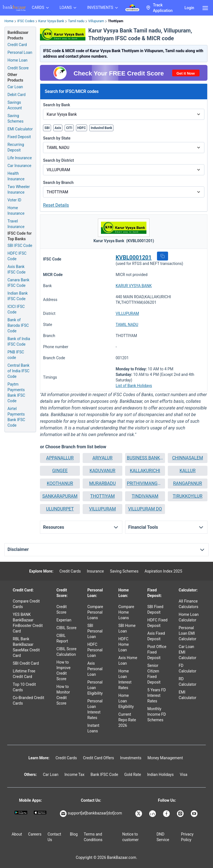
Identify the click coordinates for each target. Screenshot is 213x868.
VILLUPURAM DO (145, 509)
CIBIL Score (67, 628)
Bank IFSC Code (104, 775)
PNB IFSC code (16, 355)
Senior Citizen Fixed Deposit (154, 674)
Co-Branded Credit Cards (28, 700)
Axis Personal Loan (95, 669)
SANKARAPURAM (60, 496)
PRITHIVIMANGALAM (145, 483)
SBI (47, 128)
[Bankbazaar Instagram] (181, 814)
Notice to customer (130, 837)
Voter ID (14, 200)
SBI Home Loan (127, 628)
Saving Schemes (16, 118)
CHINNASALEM (188, 458)
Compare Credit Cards (26, 604)
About (17, 834)
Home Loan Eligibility (126, 701)
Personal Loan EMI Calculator (187, 633)
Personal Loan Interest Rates (95, 709)
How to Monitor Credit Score (63, 695)
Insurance (95, 571)
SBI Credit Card (26, 663)
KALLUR (188, 471)
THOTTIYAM (102, 496)
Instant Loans (93, 728)
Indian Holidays (160, 775)
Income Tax (75, 775)
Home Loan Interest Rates (125, 679)
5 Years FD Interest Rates (157, 695)
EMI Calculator (20, 129)
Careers (35, 834)
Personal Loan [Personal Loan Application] (20, 52)
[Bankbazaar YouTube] (195, 814)
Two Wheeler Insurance (19, 189)
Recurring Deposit (16, 147)
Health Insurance (16, 176)
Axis (58, 128)
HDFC (82, 128)
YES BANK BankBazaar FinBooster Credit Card (28, 623)
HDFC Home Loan (124, 644)
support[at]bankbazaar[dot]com (91, 814)
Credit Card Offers (98, 758)
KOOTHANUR (60, 483)
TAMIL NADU (127, 325)
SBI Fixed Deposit (155, 609)
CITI (69, 128)
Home (9, 21)
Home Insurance (16, 211)
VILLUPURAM (127, 313)
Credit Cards (70, 571)
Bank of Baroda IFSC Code (18, 325)
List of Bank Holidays (134, 386)
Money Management (165, 758)
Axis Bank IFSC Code (17, 269)
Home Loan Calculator (189, 617)
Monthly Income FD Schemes (157, 714)
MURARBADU (103, 483)
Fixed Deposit (19, 137)
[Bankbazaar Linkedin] (153, 814)
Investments (131, 758)
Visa (183, 775)
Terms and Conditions (93, 837)
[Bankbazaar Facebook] (167, 814)
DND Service (163, 837)
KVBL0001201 (134, 257)
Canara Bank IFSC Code (18, 283)
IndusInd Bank (101, 128)
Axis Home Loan (128, 661)
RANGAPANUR (187, 483)
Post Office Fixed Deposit (157, 652)
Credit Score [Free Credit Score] (18, 68)
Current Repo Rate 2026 (127, 720)
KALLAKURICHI (145, 471)
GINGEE (60, 471)
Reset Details (56, 205)
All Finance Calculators (188, 604)
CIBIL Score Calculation (67, 652)
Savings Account (15, 105)
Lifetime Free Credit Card (24, 674)
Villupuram (96, 21)
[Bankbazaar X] (139, 814)
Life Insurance (20, 158)
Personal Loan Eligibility (95, 688)
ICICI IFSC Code (16, 309)
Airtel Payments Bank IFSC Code (16, 417)
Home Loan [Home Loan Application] (17, 60)
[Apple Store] (40, 813)
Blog (74, 834)
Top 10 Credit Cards (24, 687)
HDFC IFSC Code (17, 256)
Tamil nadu (76, 21)
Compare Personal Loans (95, 612)
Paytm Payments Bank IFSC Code (16, 393)
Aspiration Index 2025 (163, 571)
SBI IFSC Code (20, 246)
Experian (64, 620)
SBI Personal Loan (95, 631)
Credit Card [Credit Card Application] (17, 45)
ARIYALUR (102, 458)
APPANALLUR (60, 458)
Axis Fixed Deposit (156, 636)
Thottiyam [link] (116, 21)
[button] (163, 256)
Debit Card (17, 95)
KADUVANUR (102, 471)
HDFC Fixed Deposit (157, 623)
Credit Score (62, 609)
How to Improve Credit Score (64, 670)
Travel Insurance (16, 224)
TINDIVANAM (145, 496)
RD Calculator (187, 682)
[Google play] (21, 813)
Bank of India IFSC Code (19, 341)
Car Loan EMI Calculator (187, 652)
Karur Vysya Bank (51, 21)
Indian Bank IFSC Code (18, 296)
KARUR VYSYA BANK (134, 286)
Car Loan (15, 87)
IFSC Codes (26, 21)
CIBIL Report (62, 638)
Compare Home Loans (126, 612)
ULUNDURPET (60, 509)
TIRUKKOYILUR (188, 496)
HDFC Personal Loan (95, 650)
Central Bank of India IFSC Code (18, 371)
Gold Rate (133, 775)
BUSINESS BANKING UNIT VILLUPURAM (145, 458)
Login (189, 8)
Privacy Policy (187, 837)
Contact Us (54, 837)
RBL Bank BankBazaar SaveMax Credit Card (26, 647)
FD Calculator (187, 668)
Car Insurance (19, 166)
